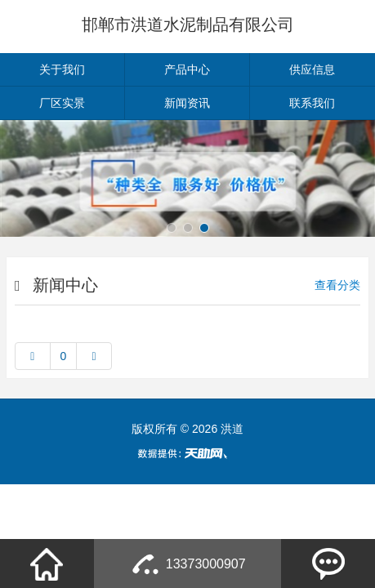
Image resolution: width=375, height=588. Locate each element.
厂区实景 (62, 103)
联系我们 (312, 103)
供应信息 (312, 69)
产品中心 (187, 69)
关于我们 (62, 69)
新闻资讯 (187, 103)
